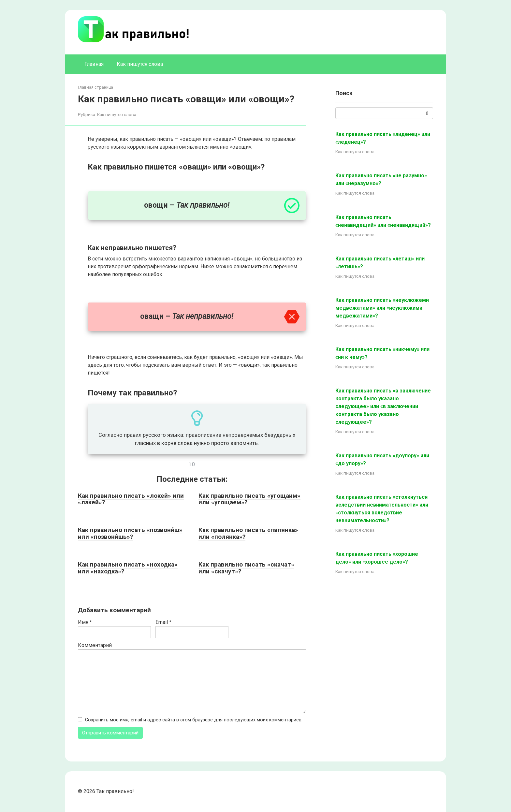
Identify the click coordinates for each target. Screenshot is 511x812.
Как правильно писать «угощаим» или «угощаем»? (249, 499)
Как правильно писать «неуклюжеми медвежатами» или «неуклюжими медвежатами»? (382, 308)
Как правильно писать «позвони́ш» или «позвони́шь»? (130, 533)
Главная (94, 64)
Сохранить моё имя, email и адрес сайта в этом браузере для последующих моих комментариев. (194, 720)
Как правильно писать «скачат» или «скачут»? (246, 568)
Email (163, 622)
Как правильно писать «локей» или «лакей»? (131, 499)
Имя (85, 622)
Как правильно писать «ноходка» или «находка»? (128, 568)
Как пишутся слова (140, 64)
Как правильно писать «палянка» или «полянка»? (248, 533)
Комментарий (95, 645)
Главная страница (95, 87)
